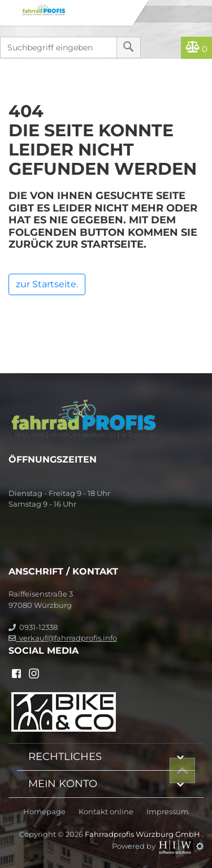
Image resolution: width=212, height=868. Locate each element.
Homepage (44, 812)
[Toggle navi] (10, 9)
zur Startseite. (47, 284)
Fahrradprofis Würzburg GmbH (143, 834)
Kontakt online (106, 812)
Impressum (168, 812)
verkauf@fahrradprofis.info (63, 638)
